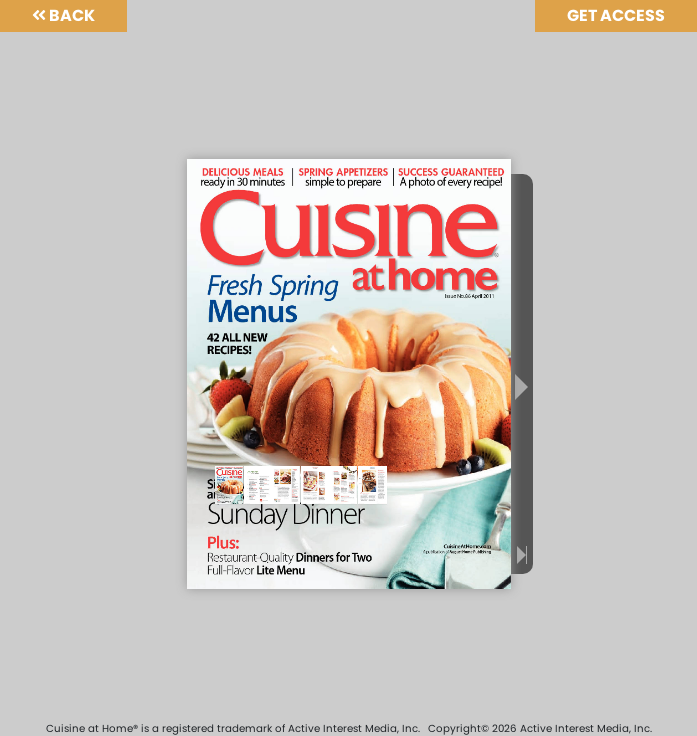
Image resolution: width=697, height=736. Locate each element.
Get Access (616, 15)
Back (63, 15)
